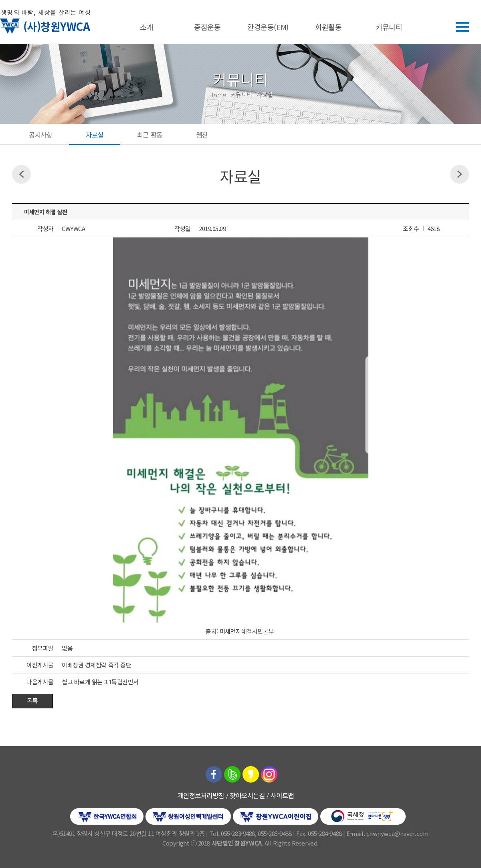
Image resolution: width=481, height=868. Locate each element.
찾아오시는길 (247, 795)
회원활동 (328, 27)
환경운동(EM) (268, 27)
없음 (67, 648)
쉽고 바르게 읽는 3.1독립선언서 (100, 682)
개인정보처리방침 (201, 795)
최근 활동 (150, 135)
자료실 (95, 135)
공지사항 (40, 135)
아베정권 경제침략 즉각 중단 (96, 665)
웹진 (202, 135)
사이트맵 (282, 795)
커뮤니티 (389, 27)
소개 (147, 27)
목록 (32, 701)
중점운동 (207, 27)
